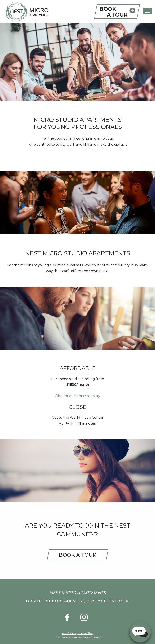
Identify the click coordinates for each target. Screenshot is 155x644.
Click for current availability (77, 396)
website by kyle (93, 638)
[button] (140, 630)
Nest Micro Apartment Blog (78, 633)
